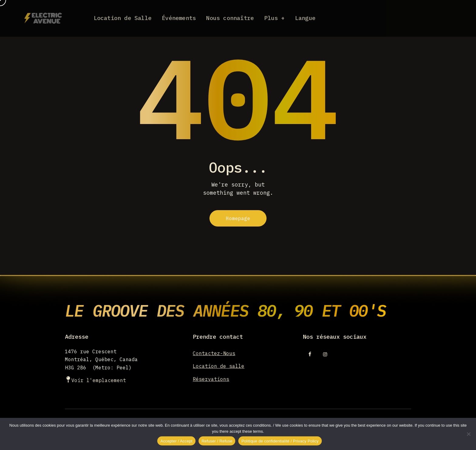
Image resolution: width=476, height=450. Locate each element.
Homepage (238, 218)
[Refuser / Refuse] (468, 434)
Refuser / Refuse (217, 441)
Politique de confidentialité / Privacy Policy (280, 441)
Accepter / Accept (176, 441)
